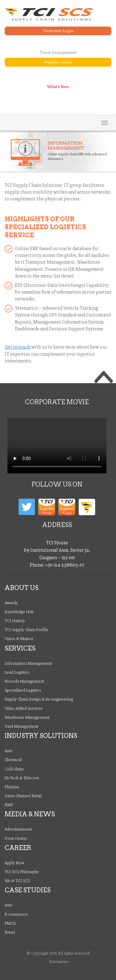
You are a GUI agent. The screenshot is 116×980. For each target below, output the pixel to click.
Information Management (28, 663)
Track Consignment (58, 52)
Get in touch (17, 347)
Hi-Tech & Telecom (22, 778)
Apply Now (14, 863)
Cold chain (14, 769)
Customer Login (58, 31)
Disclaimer (59, 962)
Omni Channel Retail (23, 796)
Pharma (12, 787)
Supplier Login (58, 62)
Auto (9, 751)
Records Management (24, 681)
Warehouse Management (27, 717)
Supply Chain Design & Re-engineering (39, 699)
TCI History (15, 621)
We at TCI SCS (17, 881)
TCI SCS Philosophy (22, 872)
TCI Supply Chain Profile (26, 630)
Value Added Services (24, 708)
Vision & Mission (19, 639)
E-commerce (16, 914)
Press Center (16, 838)
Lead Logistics (17, 672)
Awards (11, 603)
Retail (10, 932)
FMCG (10, 923)
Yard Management (21, 726)
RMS (9, 805)
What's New (58, 87)
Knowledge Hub (19, 612)
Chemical (13, 760)
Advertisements (18, 829)
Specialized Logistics (23, 690)
